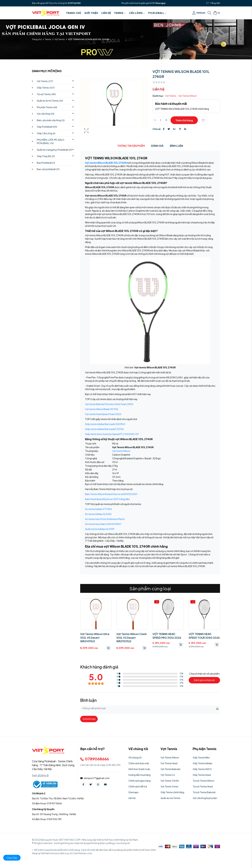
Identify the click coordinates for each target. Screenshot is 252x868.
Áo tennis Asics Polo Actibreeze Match (105, 519)
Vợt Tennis (60, 39)
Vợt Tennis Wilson (187, 96)
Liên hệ (106, 13)
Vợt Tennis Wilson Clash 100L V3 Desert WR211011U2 (132, 638)
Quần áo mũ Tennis (170, 798)
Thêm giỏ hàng (184, 120)
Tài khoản (199, 13)
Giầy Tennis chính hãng (172, 792)
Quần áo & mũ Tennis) (50, 101)
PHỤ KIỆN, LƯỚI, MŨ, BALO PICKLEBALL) (51, 141)
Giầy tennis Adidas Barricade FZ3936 (104, 429)
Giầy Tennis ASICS (202, 769)
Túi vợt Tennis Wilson (203, 781)
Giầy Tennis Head (202, 775)
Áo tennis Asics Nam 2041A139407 (103, 524)
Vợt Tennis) (45, 81)
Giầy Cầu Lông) (46, 133)
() (217, 13)
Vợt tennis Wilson (121, 451)
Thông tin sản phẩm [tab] (131, 146)
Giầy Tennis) (46, 88)
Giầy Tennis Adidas (203, 763)
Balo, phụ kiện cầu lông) (51, 120)
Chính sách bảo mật (139, 763)
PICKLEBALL (157, 13)
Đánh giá (157, 146)
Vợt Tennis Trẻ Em (170, 781)
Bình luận (176, 146)
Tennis (120, 13)
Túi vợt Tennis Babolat (204, 792)
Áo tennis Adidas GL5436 (98, 514)
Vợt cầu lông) (46, 114)
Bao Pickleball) (46, 163)
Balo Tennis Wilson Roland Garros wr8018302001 (111, 494)
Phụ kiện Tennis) (47, 107)
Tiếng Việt (215, 3)
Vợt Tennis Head (169, 763)
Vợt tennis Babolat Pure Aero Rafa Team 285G (109, 404)
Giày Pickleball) (47, 127)
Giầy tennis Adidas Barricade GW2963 (105, 424)
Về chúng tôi (135, 757)
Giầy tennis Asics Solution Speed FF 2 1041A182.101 (112, 434)
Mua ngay (160, 3)
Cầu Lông (137, 13)
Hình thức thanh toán (139, 769)
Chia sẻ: (157, 129)
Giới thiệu (91, 13)
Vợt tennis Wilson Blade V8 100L (102, 409)
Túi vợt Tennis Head (203, 786)
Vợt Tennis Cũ (168, 775)
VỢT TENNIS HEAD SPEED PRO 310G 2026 (167, 636)
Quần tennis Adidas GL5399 (100, 529)
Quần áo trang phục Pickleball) (54, 150)
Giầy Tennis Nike (201, 757)
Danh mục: (158, 96)
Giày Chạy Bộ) (46, 156)
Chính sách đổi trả (138, 786)
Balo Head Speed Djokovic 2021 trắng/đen (107, 499)
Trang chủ (74, 13)
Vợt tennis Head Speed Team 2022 (103, 414)
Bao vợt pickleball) (48, 169)
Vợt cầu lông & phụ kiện (205, 798)
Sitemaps (133, 792)
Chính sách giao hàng (139, 781)
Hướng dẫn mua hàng (139, 775)
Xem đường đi (40, 775)
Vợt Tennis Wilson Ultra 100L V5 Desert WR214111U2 (95, 638)
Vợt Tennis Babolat (171, 769)
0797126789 (74, 3)
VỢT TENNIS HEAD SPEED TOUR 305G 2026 (204, 636)
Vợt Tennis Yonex (169, 786)
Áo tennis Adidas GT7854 (98, 509)
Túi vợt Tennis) (46, 94)
